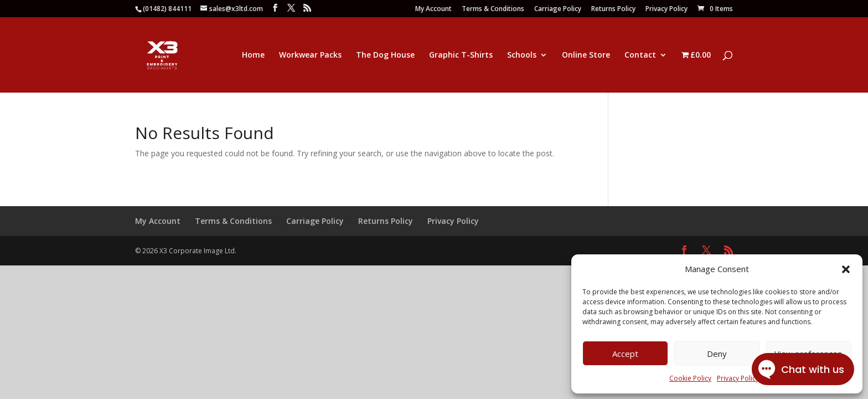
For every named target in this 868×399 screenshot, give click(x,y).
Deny (717, 354)
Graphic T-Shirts (461, 55)
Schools (522, 55)
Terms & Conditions (493, 9)
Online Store (586, 55)
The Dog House (385, 55)
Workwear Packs (310, 55)
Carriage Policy (558, 9)
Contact (640, 55)
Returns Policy (613, 9)
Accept (625, 354)
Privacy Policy (666, 9)
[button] (846, 269)
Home (253, 55)
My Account (433, 9)
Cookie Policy (690, 378)
